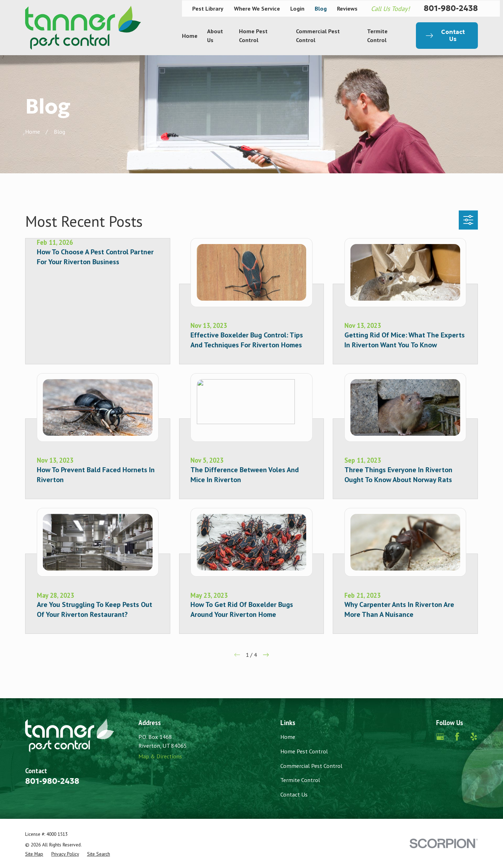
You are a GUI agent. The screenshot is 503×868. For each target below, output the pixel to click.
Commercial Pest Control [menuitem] (318, 35)
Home (288, 737)
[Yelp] (474, 737)
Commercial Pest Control (311, 766)
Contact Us (294, 794)
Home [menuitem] (190, 36)
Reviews (347, 8)
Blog (321, 8)
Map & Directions (160, 756)
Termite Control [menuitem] (377, 35)
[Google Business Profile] (440, 737)
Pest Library (208, 8)
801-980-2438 (451, 8)
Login (297, 8)
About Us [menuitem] (215, 35)
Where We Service (257, 8)
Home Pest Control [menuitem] (253, 35)
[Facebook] (457, 737)
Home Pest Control (304, 751)
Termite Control (300, 780)
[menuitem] (34, 854)
